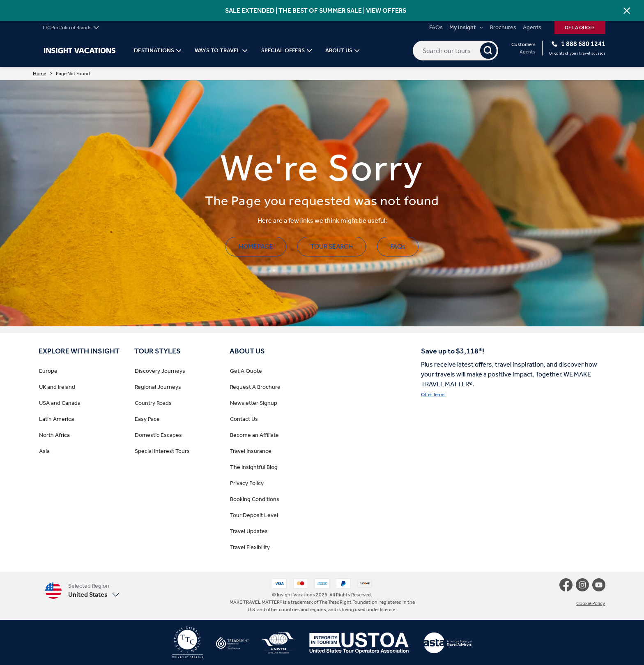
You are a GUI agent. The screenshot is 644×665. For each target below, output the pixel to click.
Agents (532, 28)
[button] (82, 591)
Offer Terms (433, 395)
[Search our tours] (455, 51)
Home (45, 74)
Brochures (503, 28)
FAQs (436, 28)
